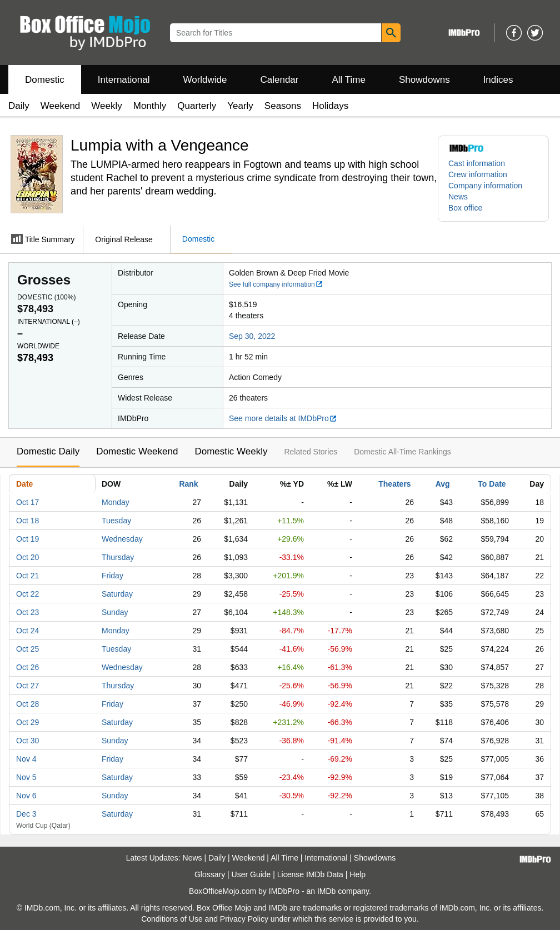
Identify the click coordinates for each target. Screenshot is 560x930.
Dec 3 (26, 814)
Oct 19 (27, 539)
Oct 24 (27, 631)
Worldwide (205, 80)
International (124, 80)
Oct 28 (27, 704)
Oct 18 (27, 521)
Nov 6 (26, 796)
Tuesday (116, 521)
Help (357, 874)
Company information (485, 186)
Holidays (330, 106)
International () (49, 322)
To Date (492, 484)
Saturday (117, 594)
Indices (498, 80)
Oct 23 (27, 612)
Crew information (478, 174)
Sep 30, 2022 (252, 336)
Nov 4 (26, 759)
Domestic (45, 80)
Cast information (477, 163)
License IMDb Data (310, 874)
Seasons (283, 106)
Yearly (240, 106)
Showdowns (424, 80)
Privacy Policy (244, 919)
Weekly (106, 106)
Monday (116, 502)
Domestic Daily (48, 451)
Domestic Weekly (231, 451)
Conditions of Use (172, 919)
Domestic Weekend (137, 451)
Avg (443, 484)
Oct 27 (27, 686)
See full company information (276, 284)
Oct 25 (27, 649)
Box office (465, 208)
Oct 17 (27, 502)
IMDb (326, 891)
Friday (112, 576)
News (458, 197)
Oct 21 (27, 576)
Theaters (394, 484)
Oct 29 (27, 722)
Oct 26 (27, 667)
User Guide (251, 874)
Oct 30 (27, 741)
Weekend (61, 106)
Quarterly (197, 106)
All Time (349, 80)
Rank (188, 484)
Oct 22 (27, 594)
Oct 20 (27, 557)
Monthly (150, 106)
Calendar (280, 80)
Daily (19, 106)
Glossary (210, 874)
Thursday (118, 557)
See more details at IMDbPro (283, 418)
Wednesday (122, 539)
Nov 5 (26, 777)
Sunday (115, 612)
